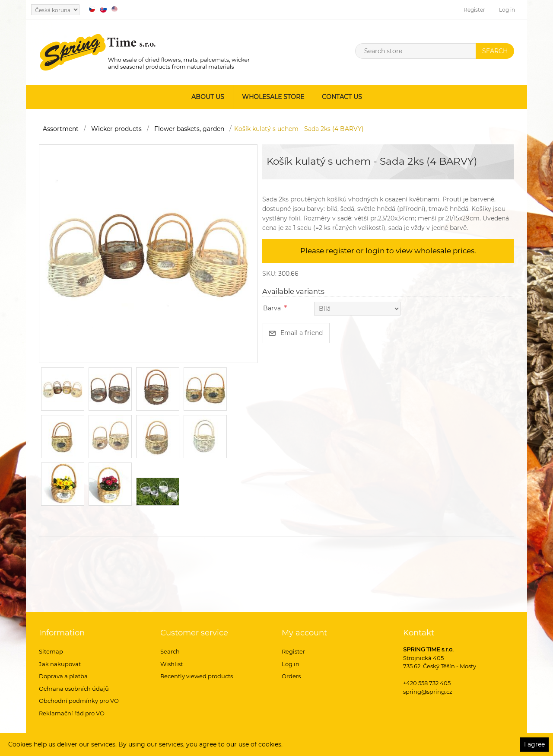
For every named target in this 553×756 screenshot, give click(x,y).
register (340, 251)
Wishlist (172, 664)
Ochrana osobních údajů (74, 689)
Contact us (342, 97)
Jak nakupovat (60, 664)
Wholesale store (273, 97)
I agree (534, 744)
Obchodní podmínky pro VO (79, 701)
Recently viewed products (197, 676)
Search (170, 651)
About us (208, 97)
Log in (507, 10)
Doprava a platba (63, 676)
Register (474, 10)
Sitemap (51, 651)
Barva (272, 308)
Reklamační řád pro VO (72, 713)
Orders (291, 676)
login (375, 251)
